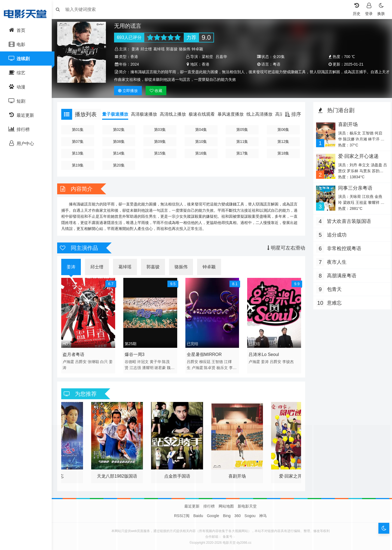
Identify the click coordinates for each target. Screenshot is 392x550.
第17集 (242, 153)
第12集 (282, 142)
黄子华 (157, 361)
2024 (137, 64)
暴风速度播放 (233, 114)
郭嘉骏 (174, 49)
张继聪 (96, 361)
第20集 (121, 165)
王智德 (218, 361)
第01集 (80, 130)
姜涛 (137, 49)
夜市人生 (335, 262)
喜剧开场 (346, 124)
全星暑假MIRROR (205, 353)
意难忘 (333, 303)
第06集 (282, 130)
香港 (136, 57)
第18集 (282, 153)
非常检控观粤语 (343, 248)
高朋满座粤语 (340, 276)
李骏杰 (288, 361)
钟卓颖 (199, 49)
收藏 (158, 91)
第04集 (201, 130)
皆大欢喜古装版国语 (348, 221)
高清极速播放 (147, 114)
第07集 (80, 142)
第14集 (121, 153)
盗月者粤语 (76, 353)
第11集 (242, 142)
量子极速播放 (118, 114)
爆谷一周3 (136, 353)
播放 (130, 91)
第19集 (80, 165)
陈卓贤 (210, 367)
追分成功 (335, 235)
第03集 (161, 130)
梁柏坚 (208, 57)
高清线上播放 (176, 114)
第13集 (80, 153)
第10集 (201, 142)
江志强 (137, 367)
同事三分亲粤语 (354, 188)
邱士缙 (148, 49)
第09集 (161, 142)
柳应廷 (206, 361)
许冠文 (145, 361)
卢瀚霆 (71, 361)
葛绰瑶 (161, 49)
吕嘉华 (222, 57)
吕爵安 (84, 361)
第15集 (161, 153)
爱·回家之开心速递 (357, 156)
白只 (107, 361)
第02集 (121, 130)
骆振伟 (186, 49)
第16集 (201, 153)
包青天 (333, 289)
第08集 (121, 142)
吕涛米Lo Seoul (263, 353)
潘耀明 (149, 367)
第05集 (242, 130)
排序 (292, 114)
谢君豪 (162, 367)
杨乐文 (223, 367)
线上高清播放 (262, 114)
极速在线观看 (204, 114)
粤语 (276, 64)
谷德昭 (132, 361)
